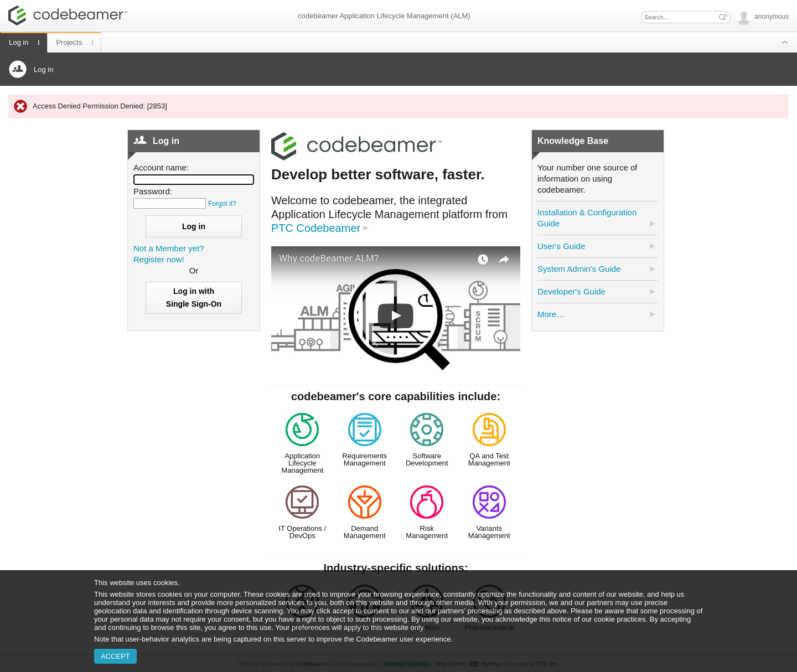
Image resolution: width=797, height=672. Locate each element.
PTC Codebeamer (316, 228)
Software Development (427, 459)
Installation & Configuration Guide (587, 218)
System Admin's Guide (579, 269)
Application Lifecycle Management (302, 463)
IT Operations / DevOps (302, 532)
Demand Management (365, 532)
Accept (115, 656)
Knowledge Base (573, 141)
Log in (19, 42)
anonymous (762, 17)
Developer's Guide (571, 291)
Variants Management (489, 532)
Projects (69, 42)
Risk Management (427, 532)
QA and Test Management (489, 459)
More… (551, 314)
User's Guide (561, 246)
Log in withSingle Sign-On (194, 298)
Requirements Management (364, 459)
